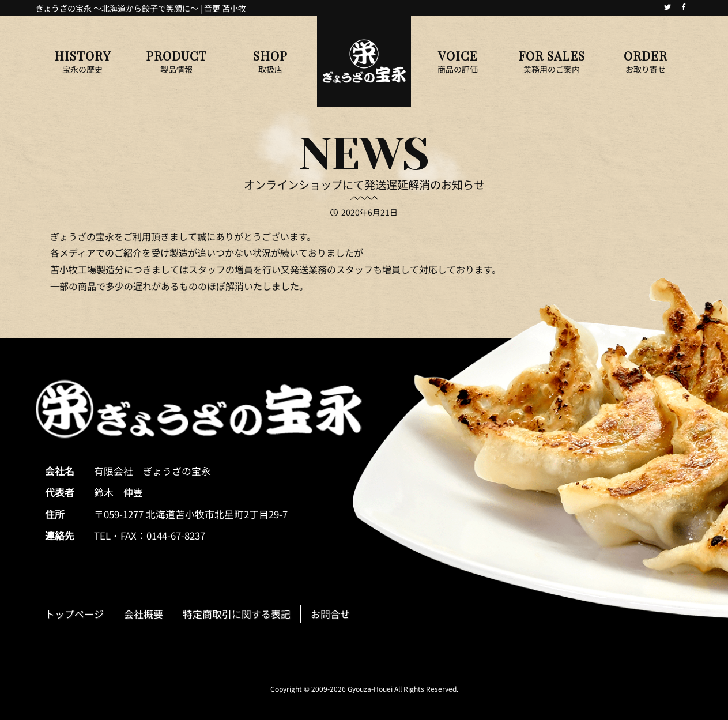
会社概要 (144, 614)
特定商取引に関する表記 (237, 614)
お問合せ (330, 614)
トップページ (74, 614)
